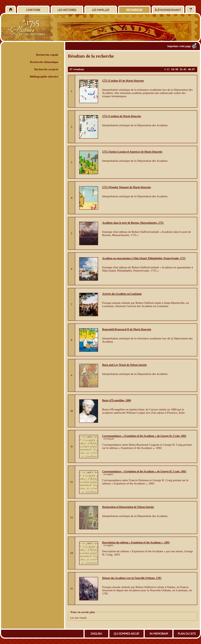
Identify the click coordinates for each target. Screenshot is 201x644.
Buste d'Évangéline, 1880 (117, 400)
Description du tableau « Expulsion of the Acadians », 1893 (136, 542)
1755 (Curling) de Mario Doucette (122, 116)
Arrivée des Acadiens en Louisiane (122, 294)
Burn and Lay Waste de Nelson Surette (124, 365)
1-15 (167, 69)
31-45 (183, 69)
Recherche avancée (46, 69)
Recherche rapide (47, 55)
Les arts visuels (78, 618)
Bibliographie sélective (44, 76)
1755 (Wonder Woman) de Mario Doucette (127, 187)
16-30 (175, 69)
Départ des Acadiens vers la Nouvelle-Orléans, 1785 (132, 578)
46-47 (192, 69)
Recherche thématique (44, 62)
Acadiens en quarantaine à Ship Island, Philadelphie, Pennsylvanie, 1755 (144, 258)
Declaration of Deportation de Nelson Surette (128, 507)
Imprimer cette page (179, 46)
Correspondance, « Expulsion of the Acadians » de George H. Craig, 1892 (144, 436)
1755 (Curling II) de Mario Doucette (123, 81)
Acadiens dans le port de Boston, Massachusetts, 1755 (133, 223)
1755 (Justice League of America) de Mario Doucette (132, 152)
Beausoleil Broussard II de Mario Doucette (127, 329)
